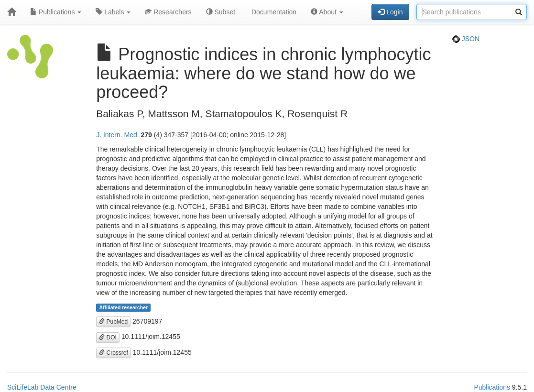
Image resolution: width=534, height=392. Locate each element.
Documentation (273, 12)
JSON (466, 39)
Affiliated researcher (123, 307)
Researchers (168, 12)
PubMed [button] (113, 322)
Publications (56, 12)
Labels (113, 12)
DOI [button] (108, 338)
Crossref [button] (114, 353)
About (327, 12)
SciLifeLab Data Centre (42, 387)
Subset (221, 12)
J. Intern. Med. (117, 135)
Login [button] (390, 12)
